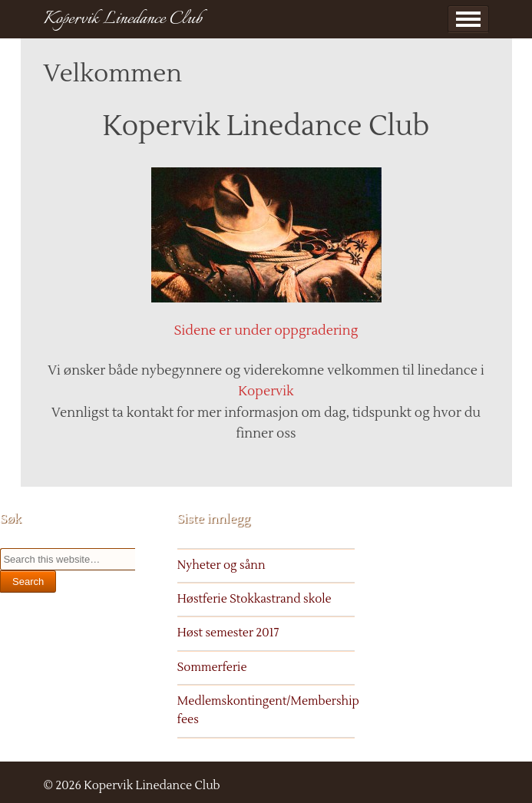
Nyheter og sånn (221, 565)
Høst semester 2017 (228, 633)
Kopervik (266, 392)
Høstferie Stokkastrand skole (254, 599)
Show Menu (468, 19)
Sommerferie (212, 668)
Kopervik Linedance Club (123, 19)
